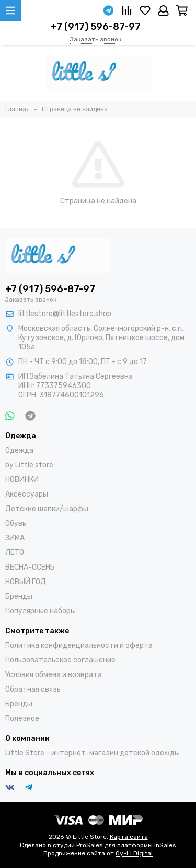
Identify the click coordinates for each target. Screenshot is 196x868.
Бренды (19, 596)
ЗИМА (15, 538)
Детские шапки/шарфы (47, 509)
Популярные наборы (41, 611)
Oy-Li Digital (134, 853)
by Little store (29, 465)
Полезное (22, 719)
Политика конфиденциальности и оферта (79, 646)
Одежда (19, 450)
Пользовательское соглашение (60, 660)
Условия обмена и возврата (54, 675)
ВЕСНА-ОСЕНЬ (30, 567)
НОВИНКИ (22, 480)
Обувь (16, 523)
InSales (165, 845)
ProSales (90, 845)
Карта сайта (129, 837)
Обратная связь (33, 689)
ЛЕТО (15, 553)
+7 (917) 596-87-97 (96, 27)
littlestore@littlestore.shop (65, 314)
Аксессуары (27, 494)
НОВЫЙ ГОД (26, 582)
